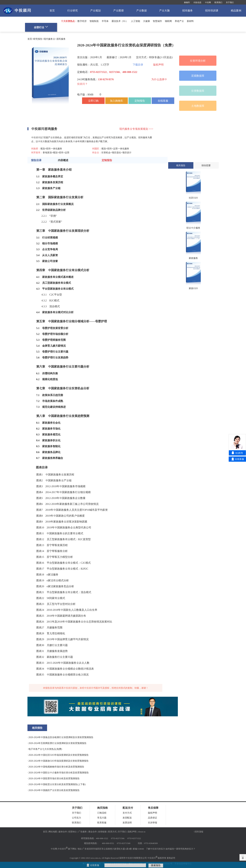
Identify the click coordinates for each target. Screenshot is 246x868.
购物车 (187, 2)
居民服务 (61, 39)
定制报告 (140, 101)
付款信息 (197, 2)
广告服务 (83, 832)
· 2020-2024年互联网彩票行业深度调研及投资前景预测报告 (57, 743)
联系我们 (218, 2)
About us (142, 832)
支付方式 (127, 813)
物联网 (168, 21)
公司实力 (76, 818)
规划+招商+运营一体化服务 (115, 149)
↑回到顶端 (198, 832)
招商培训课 (212, 10)
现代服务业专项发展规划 (136, 129)
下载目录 (138, 65)
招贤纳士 (73, 832)
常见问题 (102, 818)
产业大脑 (164, 10)
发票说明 (127, 823)
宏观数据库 (198, 76)
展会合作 (93, 832)
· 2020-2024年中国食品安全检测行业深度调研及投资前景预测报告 (60, 737)
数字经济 (82, 21)
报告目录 (36, 160)
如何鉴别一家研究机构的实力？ (180, 849)
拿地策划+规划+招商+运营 (56, 152)
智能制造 (94, 21)
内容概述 (63, 160)
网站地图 (53, 832)
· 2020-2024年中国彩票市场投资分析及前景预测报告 (54, 778)
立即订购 (93, 101)
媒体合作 (63, 832)
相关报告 (181, 165)
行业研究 (73, 10)
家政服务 (47, 176)
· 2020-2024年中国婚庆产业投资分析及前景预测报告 (54, 790)
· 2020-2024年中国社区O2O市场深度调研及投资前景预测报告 (58, 755)
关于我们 (230, 2)
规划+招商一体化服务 (51, 149)
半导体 (105, 21)
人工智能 (136, 21)
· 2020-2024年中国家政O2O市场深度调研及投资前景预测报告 (58, 761)
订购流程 (102, 813)
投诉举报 (153, 823)
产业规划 (95, 10)
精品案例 (236, 10)
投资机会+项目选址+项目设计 (116, 152)
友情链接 (102, 832)
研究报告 (38, 39)
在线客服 (163, 101)
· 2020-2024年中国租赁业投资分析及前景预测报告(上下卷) (57, 784)
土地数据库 (198, 106)
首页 (52, 10)
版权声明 (158, 65)
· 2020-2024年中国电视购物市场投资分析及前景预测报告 (56, 767)
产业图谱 (119, 10)
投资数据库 (198, 91)
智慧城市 (157, 21)
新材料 (190, 21)
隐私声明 (132, 832)
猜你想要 (206, 165)
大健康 (146, 21)
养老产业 (179, 21)
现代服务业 (49, 39)
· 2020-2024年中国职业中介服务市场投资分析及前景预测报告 (58, 773)
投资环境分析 (198, 61)
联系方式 (112, 832)
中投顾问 (62, 849)
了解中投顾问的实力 (156, 849)
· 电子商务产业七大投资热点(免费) (45, 749)
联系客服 (102, 823)
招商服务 (187, 10)
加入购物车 (117, 101)
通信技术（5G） (120, 21)
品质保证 (153, 818)
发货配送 (127, 818)
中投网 (208, 2)
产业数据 (142, 10)
